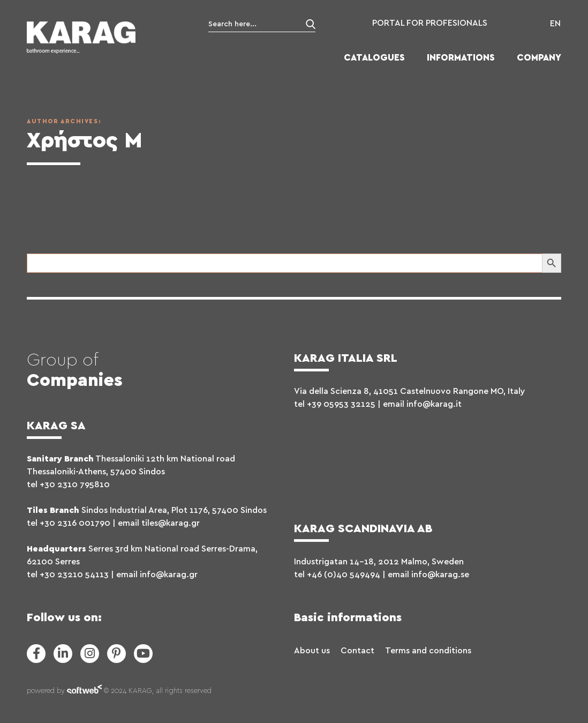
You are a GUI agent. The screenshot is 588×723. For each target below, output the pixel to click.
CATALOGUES (374, 58)
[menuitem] (553, 24)
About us (312, 651)
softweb (84, 691)
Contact (357, 651)
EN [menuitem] (555, 24)
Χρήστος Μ (85, 141)
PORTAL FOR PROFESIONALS (430, 23)
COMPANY (539, 58)
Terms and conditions (428, 651)
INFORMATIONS (461, 58)
